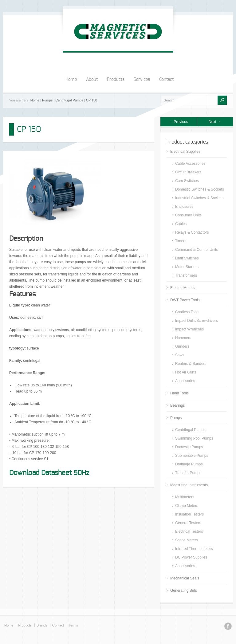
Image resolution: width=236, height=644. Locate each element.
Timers (181, 241)
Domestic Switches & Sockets (200, 189)
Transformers (186, 275)
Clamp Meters (187, 506)
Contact (166, 80)
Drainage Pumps (189, 464)
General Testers (188, 523)
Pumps (47, 100)
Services (142, 80)
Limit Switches (187, 258)
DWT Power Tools (185, 300)
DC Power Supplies (191, 557)
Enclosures (184, 207)
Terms (73, 625)
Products (116, 80)
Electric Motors (182, 288)
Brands (42, 625)
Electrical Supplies (185, 152)
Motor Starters (187, 267)
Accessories (185, 381)
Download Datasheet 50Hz (49, 473)
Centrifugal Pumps (69, 100)
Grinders (182, 346)
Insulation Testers (189, 514)
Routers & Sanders (191, 364)
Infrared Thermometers (194, 549)
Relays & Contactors (192, 232)
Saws (180, 355)
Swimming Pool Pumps (194, 438)
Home (71, 80)
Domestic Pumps (189, 447)
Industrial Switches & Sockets (199, 198)
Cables (181, 224)
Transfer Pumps (188, 473)
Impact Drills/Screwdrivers (197, 321)
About (92, 80)
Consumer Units (188, 215)
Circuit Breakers (188, 172)
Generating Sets (184, 591)
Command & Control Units (197, 250)
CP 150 (92, 100)
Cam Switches (187, 181)
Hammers (183, 338)
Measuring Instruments (189, 485)
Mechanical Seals (185, 578)
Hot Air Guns (186, 372)
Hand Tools (179, 393)
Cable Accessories (190, 164)
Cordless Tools (187, 312)
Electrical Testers (189, 531)
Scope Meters (187, 540)
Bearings (177, 405)
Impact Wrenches (189, 329)
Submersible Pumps (192, 456)
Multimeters (185, 497)
